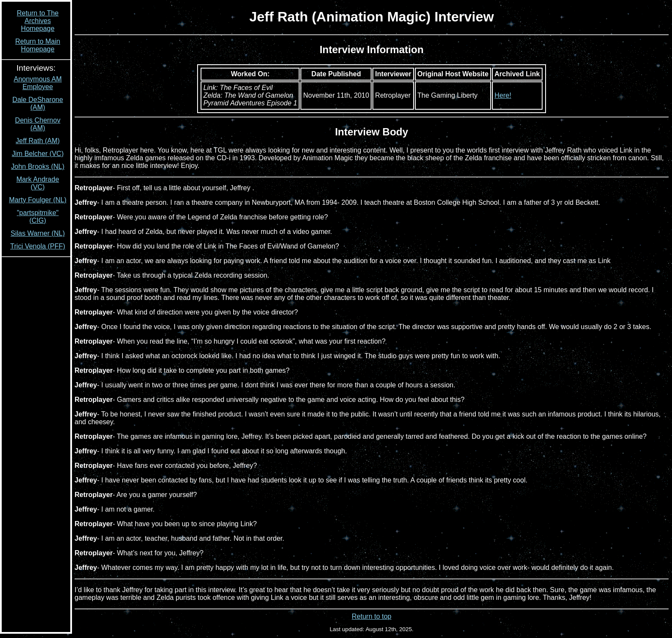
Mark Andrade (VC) (38, 183)
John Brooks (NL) (38, 166)
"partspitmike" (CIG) (38, 217)
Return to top (372, 616)
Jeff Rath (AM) (38, 141)
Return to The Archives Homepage (38, 21)
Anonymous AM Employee (38, 83)
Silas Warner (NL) (38, 233)
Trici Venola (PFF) (38, 246)
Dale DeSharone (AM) (38, 103)
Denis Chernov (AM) (38, 124)
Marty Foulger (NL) (38, 200)
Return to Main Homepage (38, 45)
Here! (503, 95)
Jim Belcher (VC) (38, 154)
